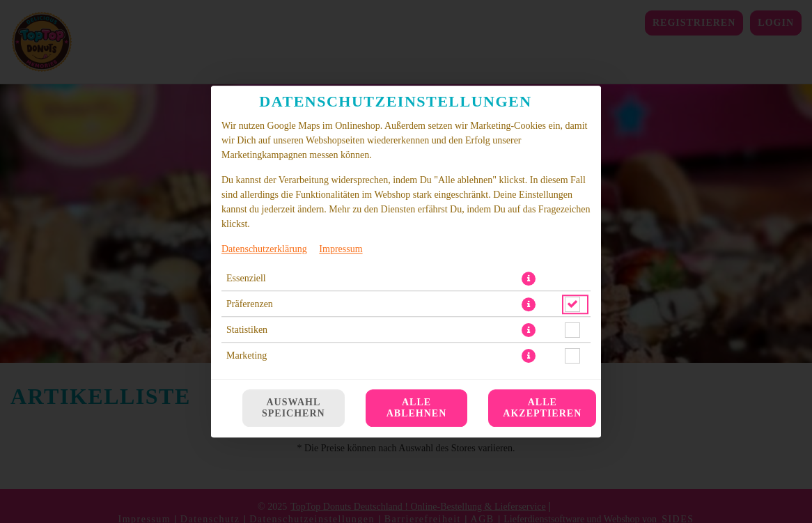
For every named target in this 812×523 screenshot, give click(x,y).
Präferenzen (250, 304)
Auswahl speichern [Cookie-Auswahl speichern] (294, 408)
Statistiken (247, 330)
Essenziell (246, 278)
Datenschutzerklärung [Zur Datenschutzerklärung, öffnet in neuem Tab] (264, 249)
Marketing (247, 356)
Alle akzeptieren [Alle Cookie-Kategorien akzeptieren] (542, 408)
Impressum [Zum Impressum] (341, 249)
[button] (529, 279)
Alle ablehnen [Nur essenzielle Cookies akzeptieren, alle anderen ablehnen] (417, 408)
